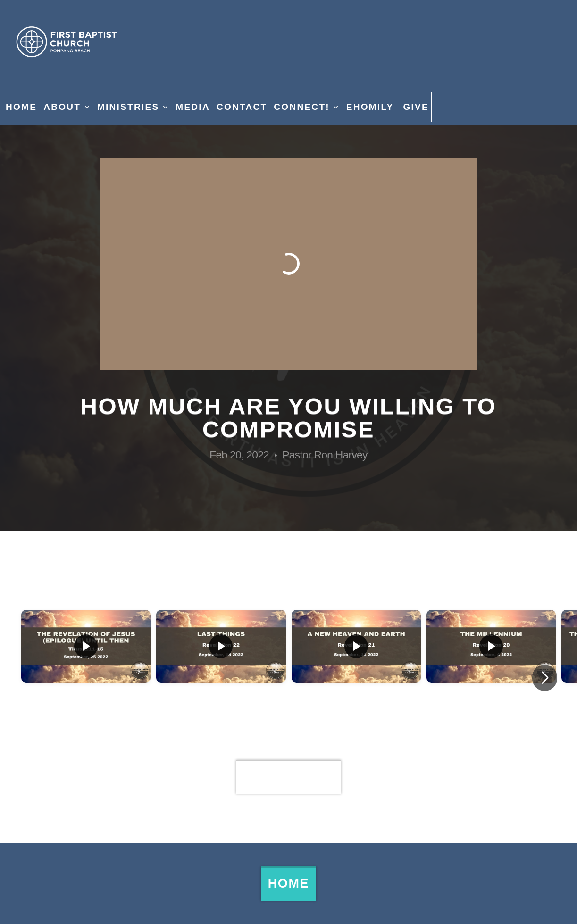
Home (21, 107)
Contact (242, 107)
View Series (288, 777)
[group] (86, 678)
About (67, 107)
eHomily (370, 107)
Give (416, 107)
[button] (545, 678)
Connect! (306, 107)
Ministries (133, 107)
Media (193, 107)
